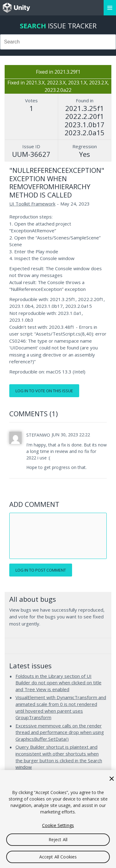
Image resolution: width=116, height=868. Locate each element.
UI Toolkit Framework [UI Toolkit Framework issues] (32, 204)
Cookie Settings (58, 825)
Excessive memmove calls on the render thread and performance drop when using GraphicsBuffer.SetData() (60, 732)
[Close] (112, 779)
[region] (58, 819)
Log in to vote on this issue (44, 391)
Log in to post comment (41, 570)
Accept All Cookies (58, 857)
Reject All (58, 839)
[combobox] (58, 42)
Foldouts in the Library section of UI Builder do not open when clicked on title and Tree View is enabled (58, 683)
